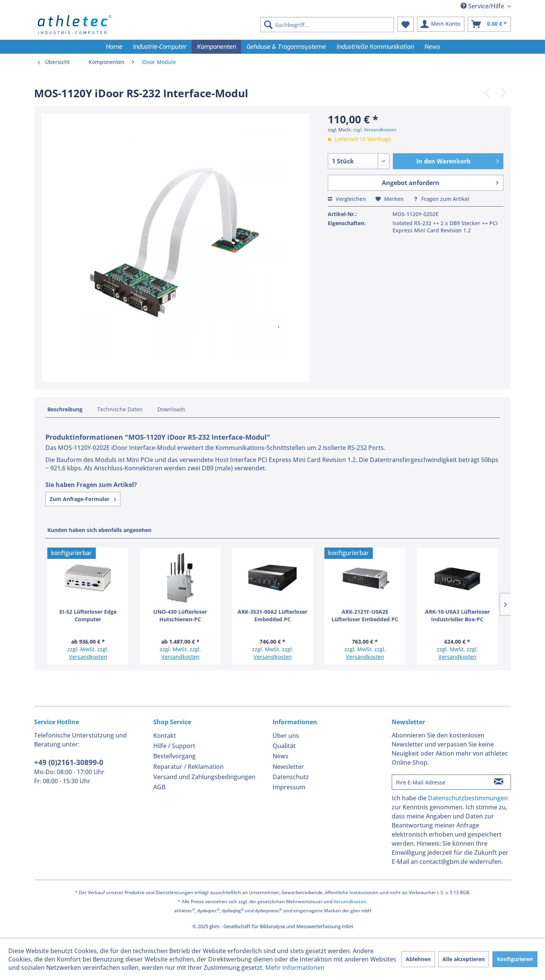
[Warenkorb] (489, 24)
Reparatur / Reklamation (188, 767)
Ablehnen (418, 959)
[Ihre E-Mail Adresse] (439, 782)
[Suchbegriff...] (327, 25)
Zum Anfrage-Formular (83, 499)
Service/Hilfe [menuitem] (483, 6)
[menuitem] (327, 25)
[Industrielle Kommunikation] (375, 47)
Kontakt (165, 736)
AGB (159, 787)
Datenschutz (291, 777)
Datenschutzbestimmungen (468, 798)
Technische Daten (120, 409)
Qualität (284, 746)
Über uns (286, 736)
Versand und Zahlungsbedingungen (204, 777)
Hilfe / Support (174, 746)
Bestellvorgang (174, 756)
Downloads (171, 409)
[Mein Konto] (441, 24)
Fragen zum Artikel (441, 199)
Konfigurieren (515, 959)
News (280, 756)
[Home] (114, 47)
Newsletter (288, 767)
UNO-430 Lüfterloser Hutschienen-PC (180, 615)
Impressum (289, 787)
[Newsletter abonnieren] (499, 782)
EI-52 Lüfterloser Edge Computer (88, 615)
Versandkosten (88, 657)
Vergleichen (347, 199)
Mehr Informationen (295, 968)
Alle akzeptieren (464, 959)
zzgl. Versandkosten (375, 130)
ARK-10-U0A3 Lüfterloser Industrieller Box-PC (457, 615)
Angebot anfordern (440, 182)
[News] (432, 47)
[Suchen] (268, 25)
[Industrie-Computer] (160, 47)
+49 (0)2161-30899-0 (69, 762)
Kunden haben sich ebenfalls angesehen (99, 530)
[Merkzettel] (406, 24)
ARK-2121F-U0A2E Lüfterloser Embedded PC (365, 615)
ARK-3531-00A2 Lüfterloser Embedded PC (272, 615)
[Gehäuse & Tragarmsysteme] (286, 47)
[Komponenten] (216, 47)
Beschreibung (65, 409)
